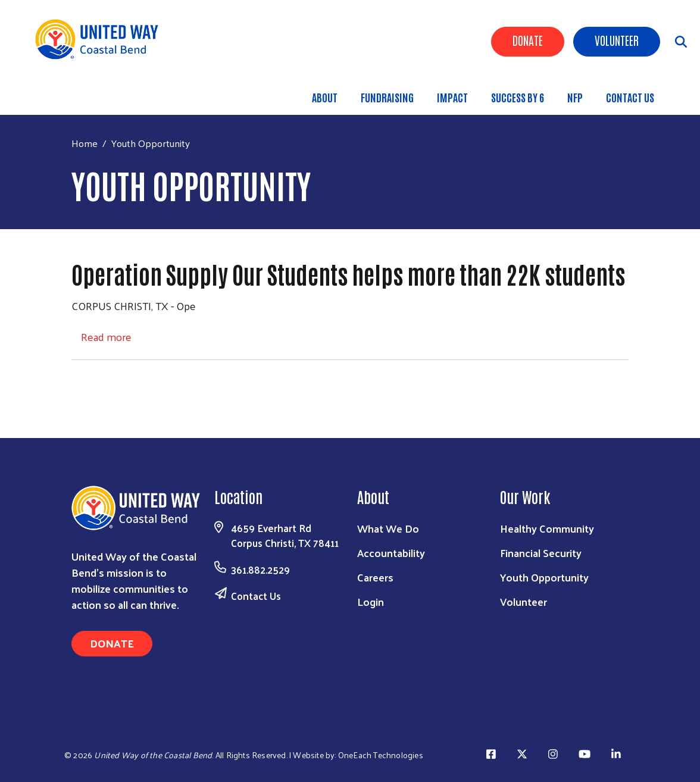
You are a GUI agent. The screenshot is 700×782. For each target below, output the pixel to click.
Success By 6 (518, 97)
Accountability (391, 553)
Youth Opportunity (544, 577)
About (325, 97)
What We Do (388, 528)
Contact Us (630, 97)
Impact (452, 97)
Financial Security (541, 553)
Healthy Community (547, 528)
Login (371, 601)
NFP (575, 97)
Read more (106, 337)
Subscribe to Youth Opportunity (76, 383)
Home (85, 143)
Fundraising (387, 97)
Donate (528, 40)
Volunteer (617, 40)
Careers (375, 577)
